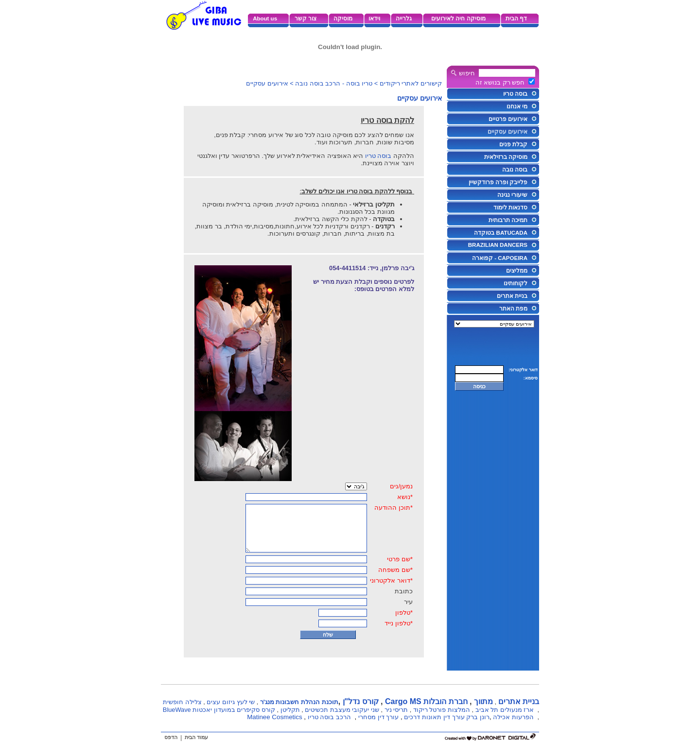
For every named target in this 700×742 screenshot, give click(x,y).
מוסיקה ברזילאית (506, 157)
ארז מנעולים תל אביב (505, 710)
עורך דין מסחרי (378, 717)
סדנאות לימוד (510, 207)
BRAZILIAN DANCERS (498, 245)
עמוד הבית (196, 737)
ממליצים (517, 271)
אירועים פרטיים (508, 119)
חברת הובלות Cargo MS (426, 701)
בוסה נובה (515, 170)
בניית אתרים (512, 296)
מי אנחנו (517, 106)
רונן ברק (478, 717)
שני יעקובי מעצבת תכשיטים (342, 710)
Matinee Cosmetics (274, 717)
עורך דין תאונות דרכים (434, 717)
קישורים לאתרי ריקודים (411, 83)
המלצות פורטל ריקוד (442, 710)
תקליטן (290, 710)
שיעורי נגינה (512, 195)
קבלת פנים (513, 144)
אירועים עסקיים (507, 132)
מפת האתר (513, 309)
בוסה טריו (515, 94)
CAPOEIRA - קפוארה (500, 258)
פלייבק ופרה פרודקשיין (498, 182)
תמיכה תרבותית (508, 220)
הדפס (171, 737)
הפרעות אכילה (513, 717)
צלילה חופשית (182, 702)
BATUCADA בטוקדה (501, 233)
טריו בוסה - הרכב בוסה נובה (334, 83)
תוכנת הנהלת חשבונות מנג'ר (299, 702)
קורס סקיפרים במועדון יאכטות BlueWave (219, 710)
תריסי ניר (396, 710)
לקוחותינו (516, 283)
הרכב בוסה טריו (329, 717)
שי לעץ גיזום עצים (231, 702)
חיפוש (467, 73)
